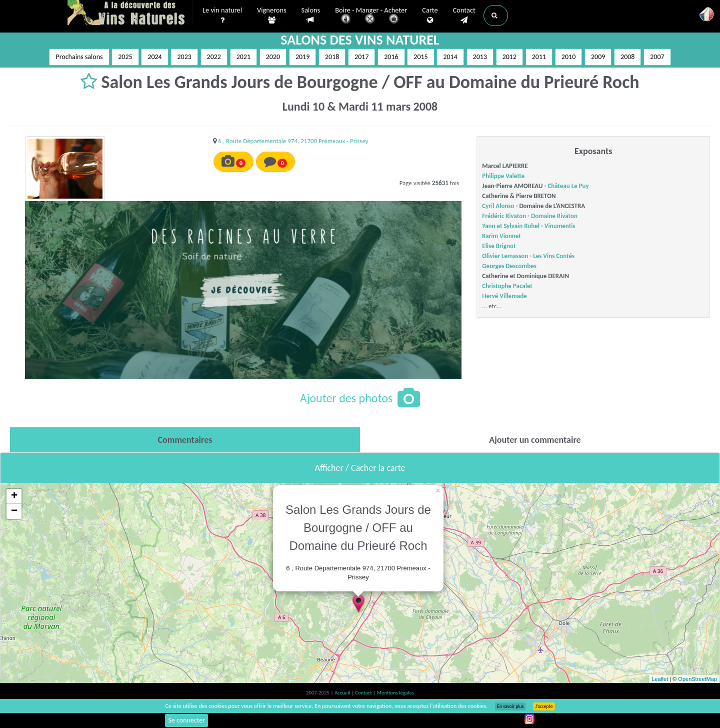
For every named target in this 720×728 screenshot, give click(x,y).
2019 (302, 57)
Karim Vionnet (501, 236)
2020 (273, 57)
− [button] (14, 511)
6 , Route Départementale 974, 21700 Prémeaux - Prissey (293, 141)
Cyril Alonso (498, 206)
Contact (464, 16)
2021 (243, 57)
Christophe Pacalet (507, 286)
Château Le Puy (568, 186)
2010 (568, 57)
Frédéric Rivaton (504, 216)
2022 (214, 57)
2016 (391, 57)
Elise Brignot (499, 246)
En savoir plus (510, 706)
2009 (598, 57)
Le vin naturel (222, 16)
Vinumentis (560, 226)
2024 (154, 57)
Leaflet (660, 679)
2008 (627, 57)
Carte (430, 16)
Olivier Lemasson (505, 256)
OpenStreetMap (697, 679)
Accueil (343, 693)
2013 (480, 57)
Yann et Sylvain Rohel (511, 226)
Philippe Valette (503, 176)
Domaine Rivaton (554, 216)
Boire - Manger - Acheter (371, 16)
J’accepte (544, 706)
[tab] (185, 440)
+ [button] (14, 496)
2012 (509, 57)
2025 (125, 57)
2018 (332, 57)
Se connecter (186, 720)
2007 (657, 57)
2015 (420, 57)
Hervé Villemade (504, 296)
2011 (539, 57)
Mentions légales (395, 693)
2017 (361, 57)
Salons (311, 15)
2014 (450, 57)
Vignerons (272, 16)
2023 (184, 57)
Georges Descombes (509, 266)
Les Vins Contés (554, 256)
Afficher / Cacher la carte (360, 468)
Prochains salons (79, 57)
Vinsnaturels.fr (130, 14)
